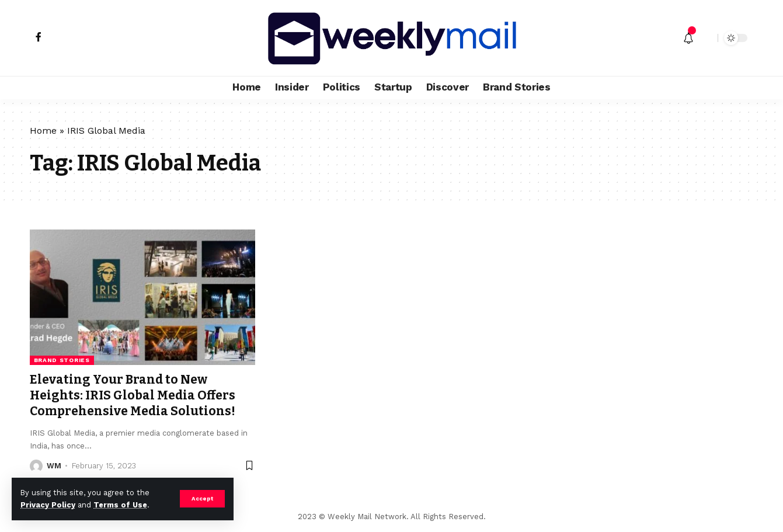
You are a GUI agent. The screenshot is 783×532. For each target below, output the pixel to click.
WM (54, 466)
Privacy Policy (48, 505)
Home (43, 131)
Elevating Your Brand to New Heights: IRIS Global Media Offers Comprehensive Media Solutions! (133, 396)
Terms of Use (120, 505)
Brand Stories (62, 360)
